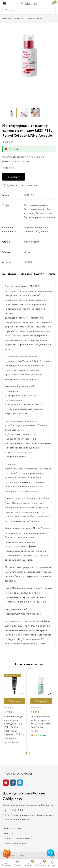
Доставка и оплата (13, 828)
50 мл (27, 252)
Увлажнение (48, 217)
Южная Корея (31, 242)
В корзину (14, 177)
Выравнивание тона (34, 209)
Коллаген (29, 227)
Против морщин (32, 217)
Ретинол (45, 231)
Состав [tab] (39, 274)
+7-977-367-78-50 (18, 774)
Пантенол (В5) (31, 231)
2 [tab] (30, 753)
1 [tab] (26, 753)
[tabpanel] (14, 711)
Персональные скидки (15, 843)
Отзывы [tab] (26, 274)
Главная (7, 18)
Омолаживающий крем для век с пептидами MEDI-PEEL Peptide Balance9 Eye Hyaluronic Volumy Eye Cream (14, 727)
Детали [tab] (13, 274)
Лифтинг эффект (44, 213)
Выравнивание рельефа (36, 205)
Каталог (19, 18)
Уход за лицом (36, 18)
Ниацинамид (42, 227)
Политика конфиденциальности (19, 838)
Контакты (8, 833)
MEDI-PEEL (30, 195)
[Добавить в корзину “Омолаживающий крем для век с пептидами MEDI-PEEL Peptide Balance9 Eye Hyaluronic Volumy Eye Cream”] (14, 701)
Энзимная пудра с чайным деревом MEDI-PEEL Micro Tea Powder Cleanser (41, 724)
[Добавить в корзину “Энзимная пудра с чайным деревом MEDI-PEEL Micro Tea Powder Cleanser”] (41, 701)
